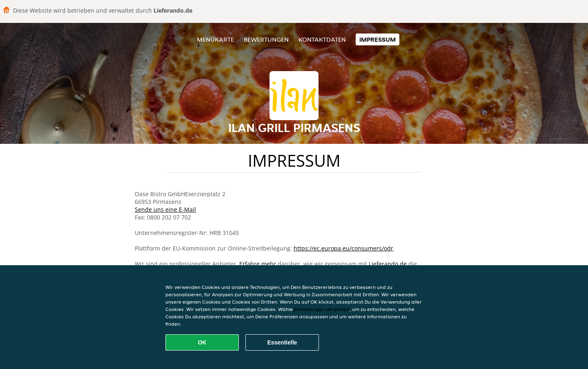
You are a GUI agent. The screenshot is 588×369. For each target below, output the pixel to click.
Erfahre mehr (258, 264)
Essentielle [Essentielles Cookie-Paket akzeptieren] (282, 342)
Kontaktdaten (322, 39)
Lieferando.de (388, 264)
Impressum (378, 39)
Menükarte (215, 39)
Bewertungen (266, 39)
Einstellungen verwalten (322, 309)
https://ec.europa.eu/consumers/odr (343, 248)
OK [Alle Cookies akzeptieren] (202, 342)
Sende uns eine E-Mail (165, 209)
